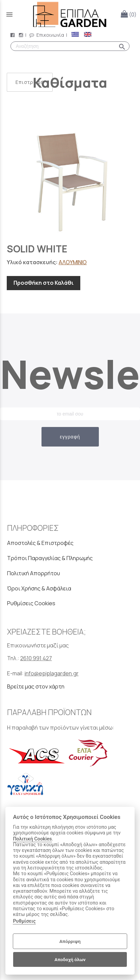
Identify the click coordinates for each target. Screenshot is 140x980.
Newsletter (70, 374)
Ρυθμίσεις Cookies (31, 603)
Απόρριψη (70, 941)
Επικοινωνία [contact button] (47, 35)
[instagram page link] (22, 35)
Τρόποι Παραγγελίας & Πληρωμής (50, 558)
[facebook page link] (13, 35)
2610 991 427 (36, 658)
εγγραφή (70, 437)
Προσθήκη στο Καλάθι (44, 283)
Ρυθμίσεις (24, 921)
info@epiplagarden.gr (52, 673)
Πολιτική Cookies (32, 839)
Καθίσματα (70, 82)
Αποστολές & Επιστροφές (40, 543)
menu (9, 14)
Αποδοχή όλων (70, 959)
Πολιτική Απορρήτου (34, 573)
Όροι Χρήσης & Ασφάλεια (39, 588)
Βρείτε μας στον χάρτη (36, 686)
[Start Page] (70, 14)
